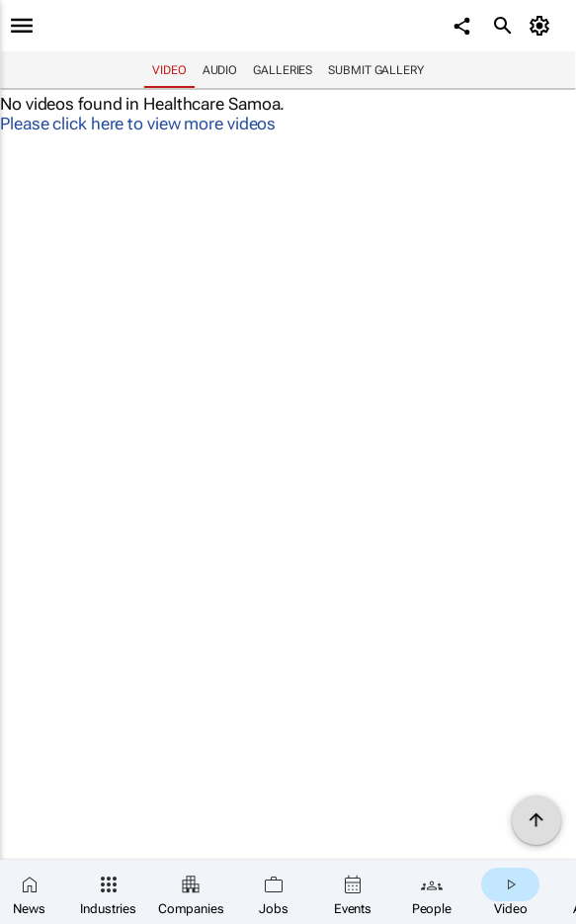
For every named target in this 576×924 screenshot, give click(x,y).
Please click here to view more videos (138, 124)
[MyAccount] (542, 26)
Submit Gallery (376, 70)
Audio (220, 70)
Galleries (283, 70)
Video (169, 70)
